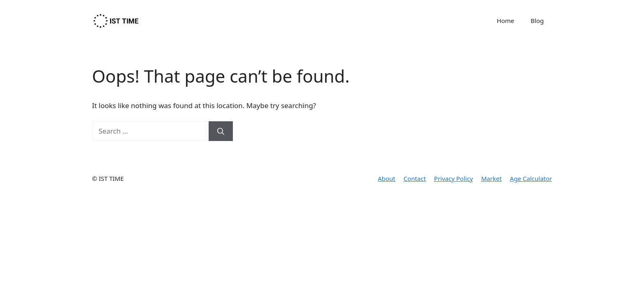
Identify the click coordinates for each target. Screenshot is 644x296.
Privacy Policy (454, 178)
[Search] (221, 131)
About (387, 178)
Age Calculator (531, 178)
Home (505, 21)
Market (492, 178)
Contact (415, 178)
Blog (537, 21)
